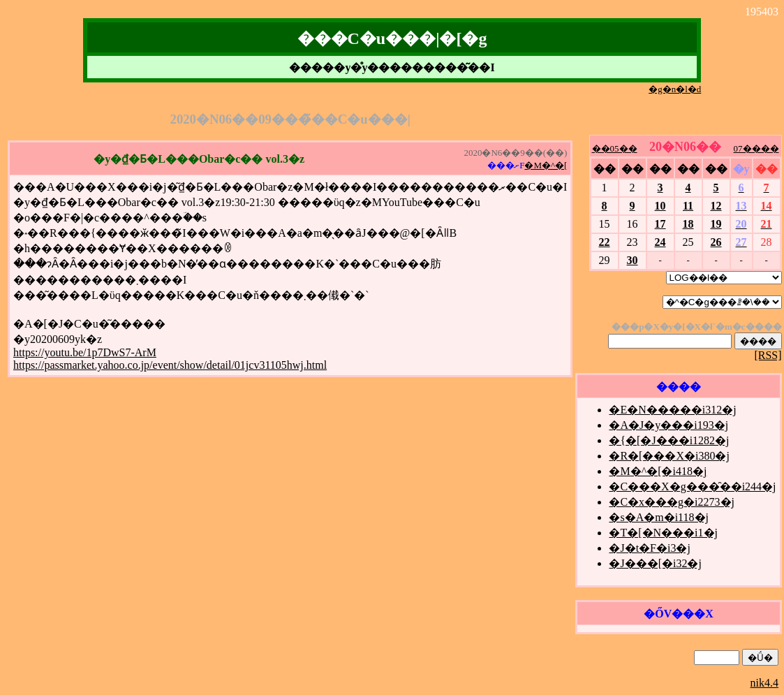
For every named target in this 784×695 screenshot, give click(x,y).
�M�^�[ (546, 165)
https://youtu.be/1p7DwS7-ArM (85, 352)
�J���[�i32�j (655, 563)
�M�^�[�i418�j (658, 471)
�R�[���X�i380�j (669, 456)
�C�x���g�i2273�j (672, 502)
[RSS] (768, 355)
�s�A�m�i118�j (659, 517)
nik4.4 (764, 683)
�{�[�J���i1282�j (669, 440)
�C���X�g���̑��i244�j (692, 486)
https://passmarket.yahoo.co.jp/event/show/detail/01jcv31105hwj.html (170, 365)
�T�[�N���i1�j (663, 533)
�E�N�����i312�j (672, 410)
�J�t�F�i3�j (649, 548)
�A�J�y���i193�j (668, 425)
